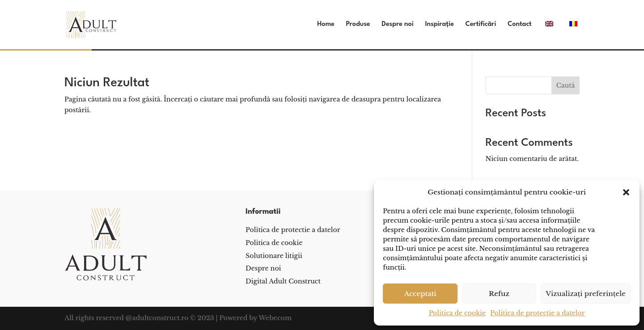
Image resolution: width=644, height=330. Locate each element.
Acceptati (420, 294)
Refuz (499, 294)
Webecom (275, 318)
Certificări (481, 25)
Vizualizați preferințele (586, 294)
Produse (358, 25)
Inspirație (439, 25)
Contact (520, 25)
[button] (626, 192)
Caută (566, 85)
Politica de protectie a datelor (538, 313)
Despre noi (397, 25)
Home (326, 25)
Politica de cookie (457, 313)
